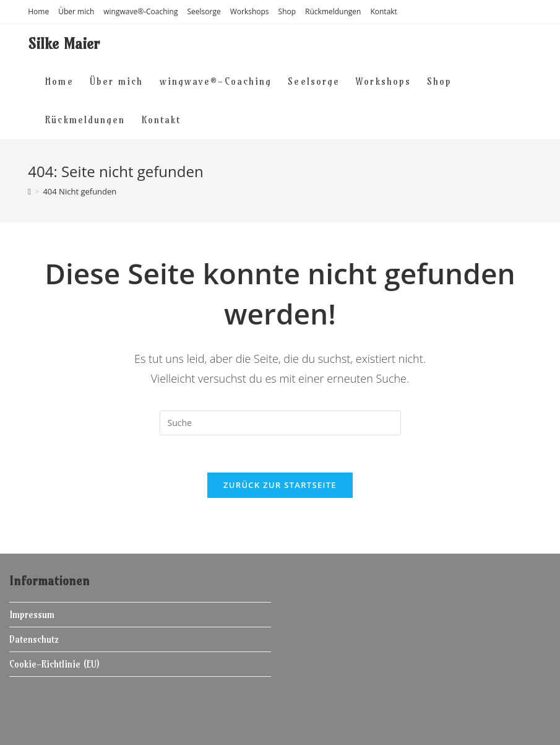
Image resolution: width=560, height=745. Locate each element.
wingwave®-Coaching (140, 11)
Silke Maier (64, 43)
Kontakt (383, 11)
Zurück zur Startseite (280, 485)
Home (38, 11)
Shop (287, 11)
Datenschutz (34, 639)
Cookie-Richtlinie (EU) (54, 664)
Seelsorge (204, 11)
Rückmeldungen (333, 11)
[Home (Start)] (29, 191)
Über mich (76, 11)
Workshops (250, 11)
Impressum (32, 615)
